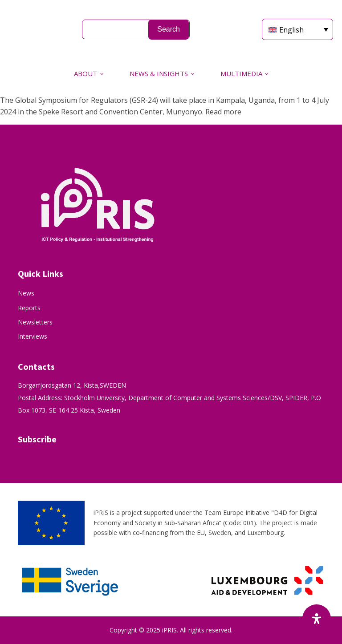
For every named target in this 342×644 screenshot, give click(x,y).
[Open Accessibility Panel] (317, 619)
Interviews (33, 336)
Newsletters (35, 322)
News (26, 293)
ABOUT (85, 73)
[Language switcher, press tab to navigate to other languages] (297, 29)
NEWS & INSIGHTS (159, 73)
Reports (29, 308)
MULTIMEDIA (241, 73)
